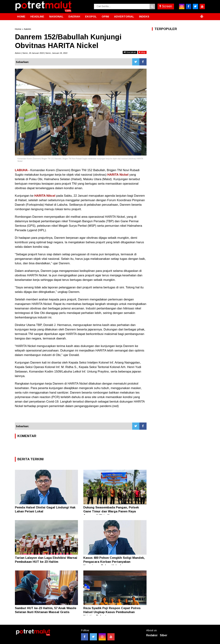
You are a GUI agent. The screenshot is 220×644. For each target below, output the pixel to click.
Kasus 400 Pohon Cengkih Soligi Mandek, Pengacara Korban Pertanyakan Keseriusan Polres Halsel (114, 562)
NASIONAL (56, 16)
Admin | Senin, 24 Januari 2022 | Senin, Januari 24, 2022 (41, 53)
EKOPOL (91, 16)
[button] (202, 15)
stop (142, 52)
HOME (21, 16)
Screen (166, 6)
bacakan (130, 52)
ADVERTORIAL (124, 16)
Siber (164, 635)
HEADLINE (37, 16)
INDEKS (144, 16)
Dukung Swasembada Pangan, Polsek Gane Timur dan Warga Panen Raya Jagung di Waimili (111, 511)
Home (18, 29)
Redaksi (152, 635)
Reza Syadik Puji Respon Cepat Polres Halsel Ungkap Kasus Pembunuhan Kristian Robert (112, 612)
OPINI (105, 16)
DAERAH (74, 16)
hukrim (28, 29)
